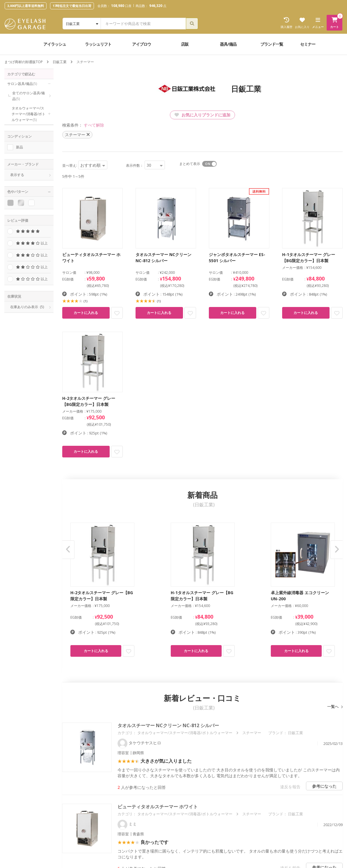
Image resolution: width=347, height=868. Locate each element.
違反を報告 (290, 787)
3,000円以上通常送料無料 (26, 6)
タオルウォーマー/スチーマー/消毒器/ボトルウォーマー (29, 114)
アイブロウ (142, 44)
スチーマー (252, 733)
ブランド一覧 (272, 44)
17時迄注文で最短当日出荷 (72, 6)
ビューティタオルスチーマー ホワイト (158, 807)
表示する (17, 175)
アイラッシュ (55, 44)
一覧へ (333, 707)
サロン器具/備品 (22, 84)
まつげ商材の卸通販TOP (24, 62)
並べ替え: (70, 165)
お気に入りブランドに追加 (202, 115)
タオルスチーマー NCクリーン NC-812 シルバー (168, 725)
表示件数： (135, 165)
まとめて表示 (190, 164)
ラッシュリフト (98, 44)
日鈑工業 (60, 62)
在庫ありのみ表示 (27, 307)
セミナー (308, 44)
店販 (185, 44)
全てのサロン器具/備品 (29, 96)
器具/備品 (228, 44)
